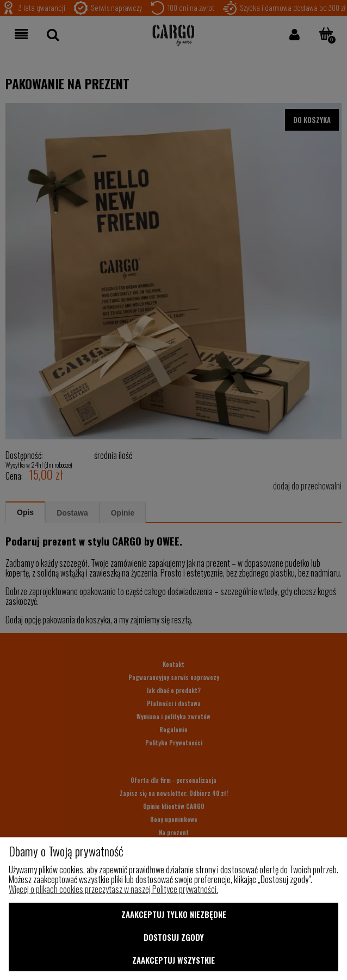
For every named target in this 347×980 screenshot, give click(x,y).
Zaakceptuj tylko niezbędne (174, 914)
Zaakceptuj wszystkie (173, 960)
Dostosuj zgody (174, 937)
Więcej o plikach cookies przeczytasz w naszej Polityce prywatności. (113, 889)
